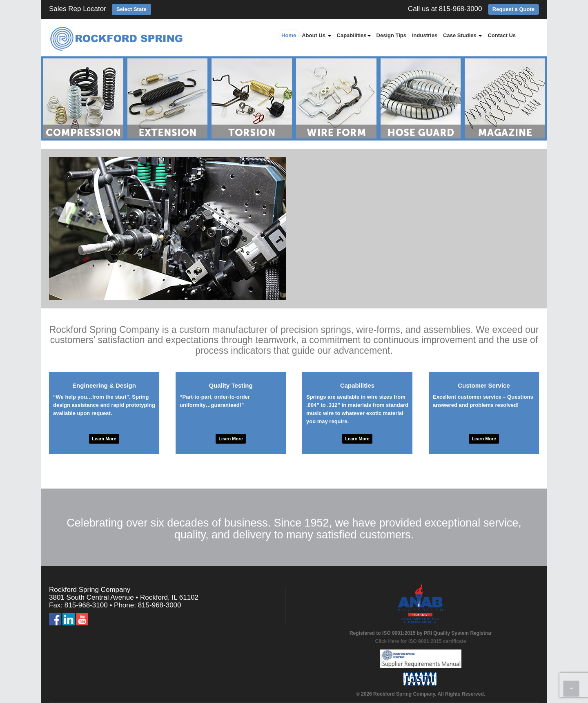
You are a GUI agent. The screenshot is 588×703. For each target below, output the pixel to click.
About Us (316, 35)
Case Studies (462, 35)
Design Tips (391, 35)
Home (289, 35)
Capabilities (354, 35)
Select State (131, 9)
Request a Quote (513, 9)
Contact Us (502, 35)
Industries (425, 35)
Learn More (104, 439)
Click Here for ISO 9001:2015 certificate (421, 641)
